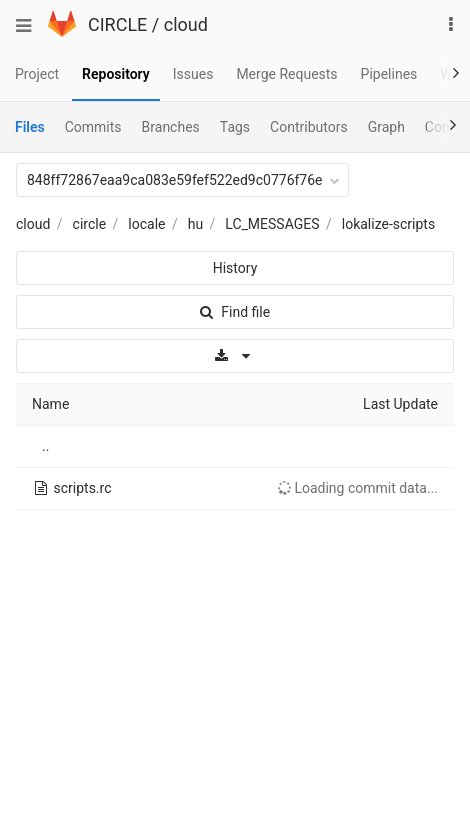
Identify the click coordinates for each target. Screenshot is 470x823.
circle (90, 224)
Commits (93, 127)
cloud (186, 24)
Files (30, 127)
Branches (171, 127)
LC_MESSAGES (272, 224)
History (235, 268)
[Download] (235, 356)
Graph (386, 127)
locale (146, 224)
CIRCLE (117, 24)
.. (45, 446)
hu (195, 224)
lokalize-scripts (388, 224)
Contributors (309, 127)
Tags (235, 127)
